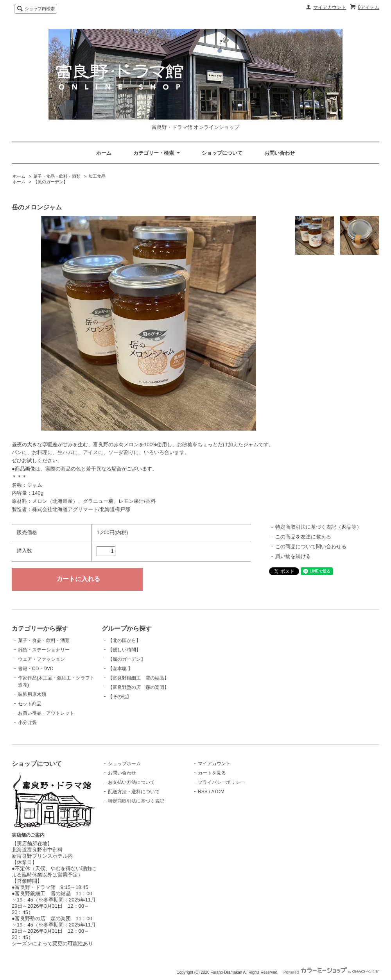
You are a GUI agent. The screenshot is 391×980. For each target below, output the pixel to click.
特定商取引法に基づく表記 (136, 801)
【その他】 (120, 697)
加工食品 (97, 176)
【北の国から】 (124, 640)
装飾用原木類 (32, 694)
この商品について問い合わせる (311, 546)
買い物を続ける (293, 556)
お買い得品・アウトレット (46, 713)
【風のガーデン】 (50, 182)
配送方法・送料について (134, 792)
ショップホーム (124, 764)
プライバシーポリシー (221, 782)
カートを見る (212, 773)
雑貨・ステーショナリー (44, 650)
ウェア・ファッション (41, 659)
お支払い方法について (131, 782)
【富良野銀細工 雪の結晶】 (138, 678)
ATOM (218, 792)
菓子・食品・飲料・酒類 (57, 176)
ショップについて (222, 153)
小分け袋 (27, 722)
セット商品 (30, 704)
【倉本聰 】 (120, 669)
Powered (331, 972)
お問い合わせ (280, 153)
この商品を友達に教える (303, 537)
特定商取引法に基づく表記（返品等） (318, 527)
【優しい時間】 (124, 650)
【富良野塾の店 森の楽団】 (138, 687)
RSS (203, 792)
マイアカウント (330, 7)
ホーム (104, 153)
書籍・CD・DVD (36, 669)
